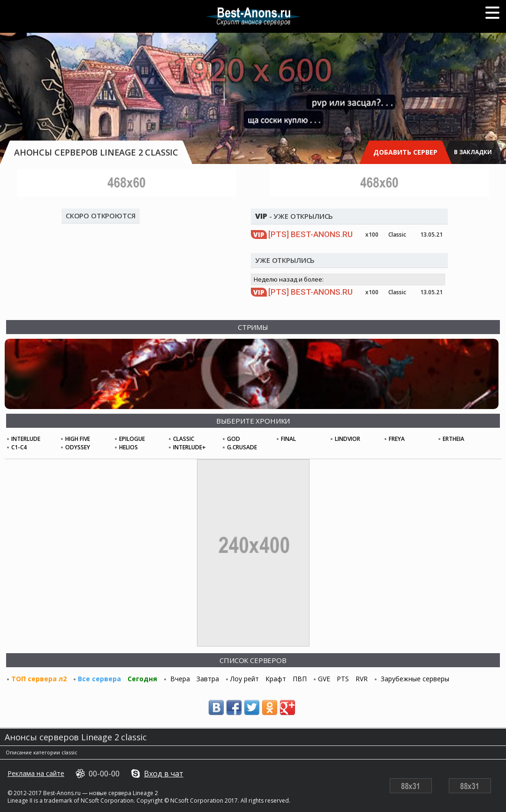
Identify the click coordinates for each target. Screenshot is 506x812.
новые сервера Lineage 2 (124, 793)
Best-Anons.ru (310, 234)
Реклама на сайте (36, 774)
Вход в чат (164, 774)
